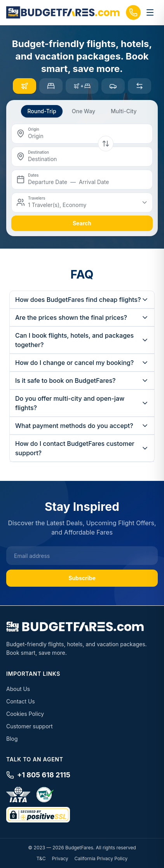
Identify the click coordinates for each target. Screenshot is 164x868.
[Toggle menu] (150, 12)
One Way (84, 111)
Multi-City (124, 111)
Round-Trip (42, 111)
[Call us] (133, 12)
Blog (12, 739)
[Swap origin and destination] (106, 144)
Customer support (30, 726)
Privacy (60, 858)
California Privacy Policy (101, 858)
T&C (41, 858)
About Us (18, 689)
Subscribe (82, 578)
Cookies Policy (25, 714)
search (82, 223)
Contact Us (21, 701)
